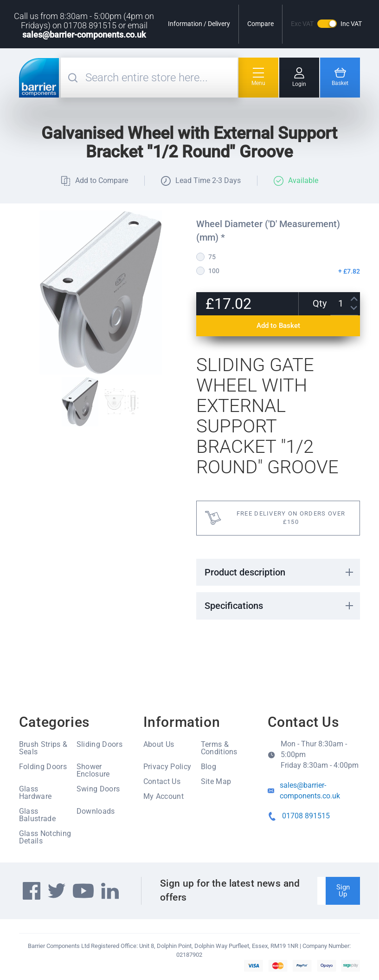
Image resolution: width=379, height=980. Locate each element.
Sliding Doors (100, 744)
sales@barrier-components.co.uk (84, 35)
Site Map (216, 781)
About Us (159, 744)
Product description (245, 572)
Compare (260, 24)
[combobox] (160, 78)
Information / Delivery (199, 24)
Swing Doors (98, 789)
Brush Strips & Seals (43, 748)
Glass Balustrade (37, 815)
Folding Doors (43, 767)
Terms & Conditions (219, 748)
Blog (209, 767)
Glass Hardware (35, 793)
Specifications (234, 606)
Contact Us (162, 781)
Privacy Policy (167, 767)
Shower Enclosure (93, 770)
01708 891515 (306, 816)
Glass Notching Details (45, 837)
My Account (164, 796)
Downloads (96, 811)
